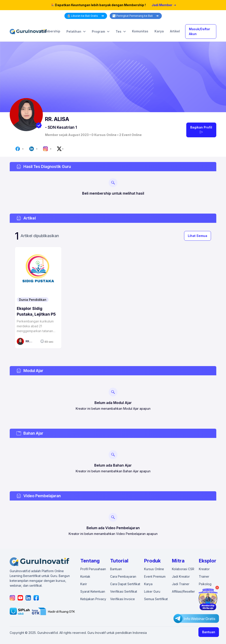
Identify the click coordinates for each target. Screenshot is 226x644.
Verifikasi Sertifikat (124, 591)
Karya (159, 31)
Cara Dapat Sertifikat (125, 584)
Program (101, 32)
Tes (121, 32)
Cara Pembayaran (123, 576)
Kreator (204, 569)
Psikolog (205, 584)
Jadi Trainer (181, 584)
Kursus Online (154, 569)
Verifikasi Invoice (122, 599)
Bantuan (209, 632)
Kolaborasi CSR (183, 569)
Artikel (175, 31)
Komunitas (140, 31)
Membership (51, 31)
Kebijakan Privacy (93, 599)
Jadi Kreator (181, 576)
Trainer (204, 576)
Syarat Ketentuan (93, 591)
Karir (84, 584)
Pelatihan (76, 32)
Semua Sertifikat (156, 599)
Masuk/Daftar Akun (200, 31)
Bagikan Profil (201, 130)
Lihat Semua (198, 236)
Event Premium (155, 576)
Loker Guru (152, 591)
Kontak (85, 576)
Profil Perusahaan (93, 569)
